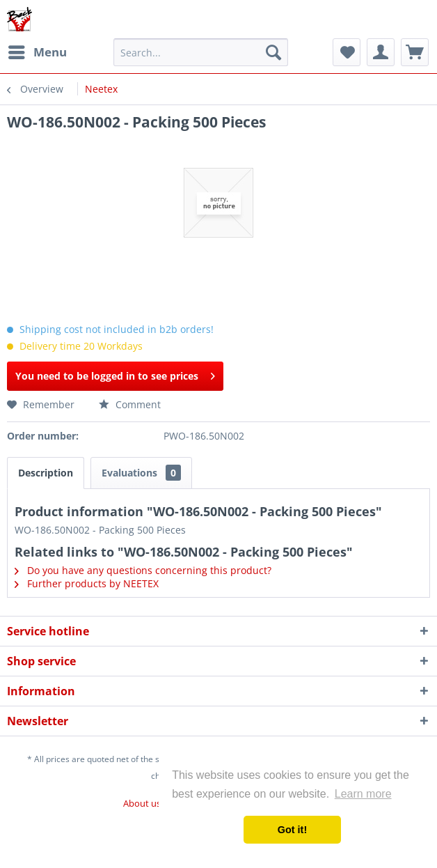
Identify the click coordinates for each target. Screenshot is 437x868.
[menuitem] (37, 52)
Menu (38, 51)
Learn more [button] (363, 794)
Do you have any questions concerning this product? (143, 570)
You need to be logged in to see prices (115, 374)
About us (142, 803)
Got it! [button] (292, 830)
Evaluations (141, 473)
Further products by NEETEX (87, 583)
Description (46, 473)
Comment (130, 404)
